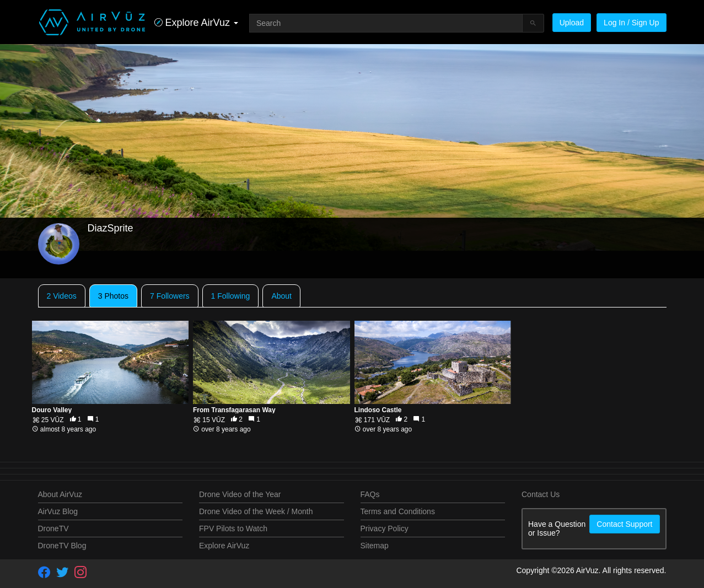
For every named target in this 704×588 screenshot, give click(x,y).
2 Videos (62, 296)
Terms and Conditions (398, 511)
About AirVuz (60, 494)
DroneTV (53, 528)
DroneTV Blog (62, 546)
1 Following (231, 296)
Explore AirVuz (224, 546)
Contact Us (541, 494)
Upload (572, 23)
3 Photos (113, 296)
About (281, 296)
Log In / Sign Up (631, 23)
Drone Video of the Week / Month (256, 511)
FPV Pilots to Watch (233, 528)
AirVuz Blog (58, 511)
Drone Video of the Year (240, 494)
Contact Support (624, 524)
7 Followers (170, 296)
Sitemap (375, 546)
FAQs (370, 494)
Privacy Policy (385, 528)
